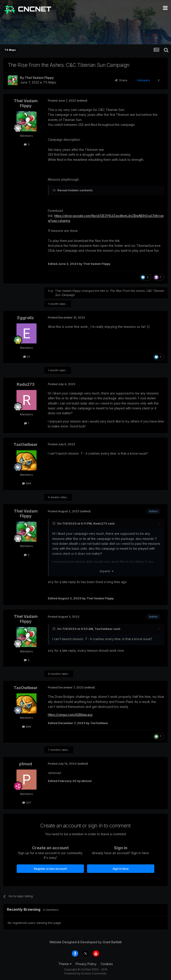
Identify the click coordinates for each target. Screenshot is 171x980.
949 (27, 483)
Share (121, 80)
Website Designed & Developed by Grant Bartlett (85, 942)
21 (26, 357)
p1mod (26, 764)
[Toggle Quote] (54, 523)
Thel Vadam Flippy (39, 78)
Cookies (107, 964)
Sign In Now (121, 869)
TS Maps (50, 82)
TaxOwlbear (26, 444)
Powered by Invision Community (85, 973)
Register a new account (50, 869)
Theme (65, 964)
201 (26, 802)
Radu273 (26, 384)
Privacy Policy (86, 964)
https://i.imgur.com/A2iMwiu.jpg (70, 715)
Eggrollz (26, 318)
